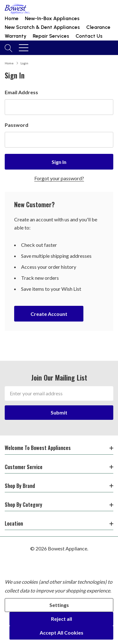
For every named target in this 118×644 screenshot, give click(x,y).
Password (17, 125)
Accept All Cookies (62, 633)
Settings (59, 605)
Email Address (21, 92)
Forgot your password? (59, 178)
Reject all (62, 619)
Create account (49, 314)
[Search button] (9, 48)
